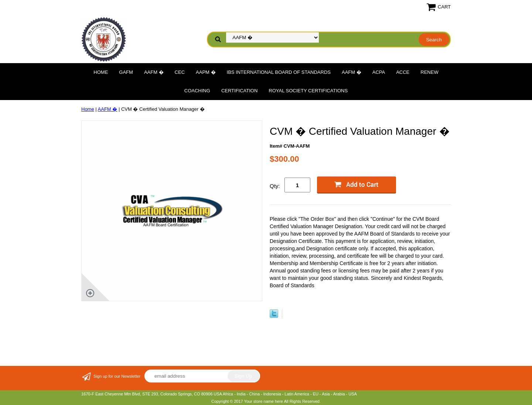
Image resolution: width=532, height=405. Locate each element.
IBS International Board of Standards (279, 72)
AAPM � (206, 72)
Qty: (275, 186)
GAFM (126, 72)
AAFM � (154, 72)
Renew (429, 72)
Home (101, 72)
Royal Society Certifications (308, 91)
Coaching (197, 91)
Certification (239, 91)
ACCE (403, 72)
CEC (180, 72)
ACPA (379, 72)
